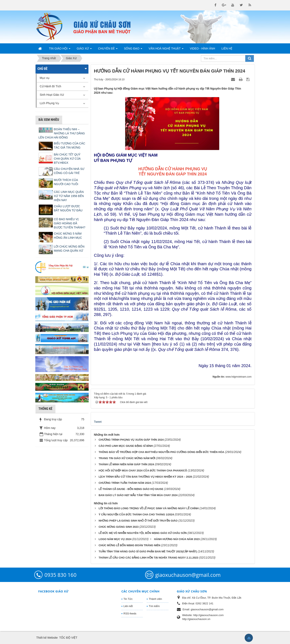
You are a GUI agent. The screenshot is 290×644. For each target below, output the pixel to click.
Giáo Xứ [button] (84, 50)
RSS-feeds (130, 613)
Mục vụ (45, 78)
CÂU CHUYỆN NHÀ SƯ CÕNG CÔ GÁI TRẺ (69, 171)
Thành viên (155, 599)
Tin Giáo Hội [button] (60, 50)
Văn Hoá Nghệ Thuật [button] (166, 50)
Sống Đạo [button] (133, 50)
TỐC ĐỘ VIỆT (68, 638)
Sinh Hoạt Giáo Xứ (52, 95)
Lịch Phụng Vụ (49, 103)
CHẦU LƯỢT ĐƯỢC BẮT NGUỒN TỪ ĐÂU (68, 208)
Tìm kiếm (154, 606)
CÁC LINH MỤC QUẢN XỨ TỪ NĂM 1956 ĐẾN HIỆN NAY (69, 196)
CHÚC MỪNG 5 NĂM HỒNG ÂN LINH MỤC (68, 236)
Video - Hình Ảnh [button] (202, 48)
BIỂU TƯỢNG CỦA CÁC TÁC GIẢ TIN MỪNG (70, 145)
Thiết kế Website (47, 638)
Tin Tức (128, 599)
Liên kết (128, 606)
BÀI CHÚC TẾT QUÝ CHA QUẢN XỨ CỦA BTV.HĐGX (67, 159)
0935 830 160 (61, 575)
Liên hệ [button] (227, 48)
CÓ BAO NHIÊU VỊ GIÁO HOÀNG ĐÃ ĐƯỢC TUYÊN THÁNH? (70, 223)
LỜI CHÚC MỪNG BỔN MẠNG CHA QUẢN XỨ (69, 249)
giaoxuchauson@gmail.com (188, 575)
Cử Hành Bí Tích (50, 86)
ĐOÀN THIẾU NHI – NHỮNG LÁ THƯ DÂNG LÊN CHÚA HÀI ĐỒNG (62, 133)
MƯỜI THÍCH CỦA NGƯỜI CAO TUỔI (66, 182)
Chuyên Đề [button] (108, 50)
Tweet (98, 422)
